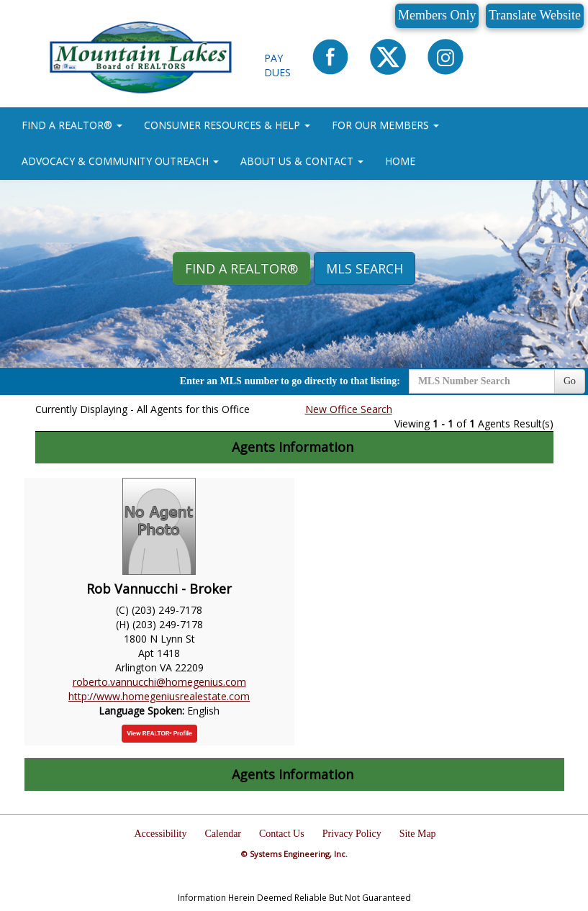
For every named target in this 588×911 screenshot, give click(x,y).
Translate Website (535, 15)
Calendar (223, 834)
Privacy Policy (352, 834)
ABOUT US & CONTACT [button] (302, 161)
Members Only (437, 15)
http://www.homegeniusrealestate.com (159, 696)
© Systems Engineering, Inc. (294, 854)
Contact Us (282, 834)
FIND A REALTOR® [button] (72, 125)
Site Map (418, 834)
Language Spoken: (143, 711)
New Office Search (349, 409)
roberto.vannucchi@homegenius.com (159, 682)
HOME (400, 161)
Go (570, 381)
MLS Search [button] (365, 268)
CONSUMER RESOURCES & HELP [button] (227, 125)
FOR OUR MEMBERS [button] (385, 125)
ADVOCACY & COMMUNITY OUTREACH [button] (120, 161)
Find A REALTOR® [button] (241, 268)
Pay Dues (277, 65)
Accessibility (160, 834)
